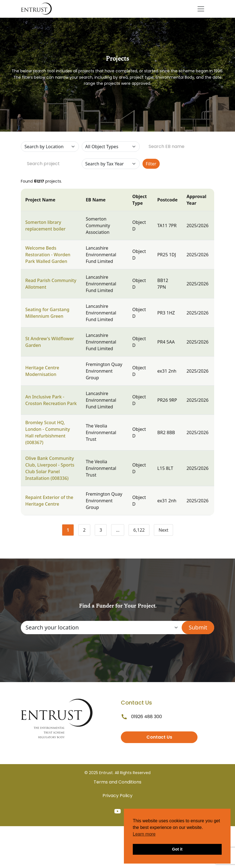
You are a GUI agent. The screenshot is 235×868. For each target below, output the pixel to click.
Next (163, 530)
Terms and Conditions (117, 782)
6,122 (141, 531)
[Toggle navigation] (201, 9)
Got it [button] (177, 849)
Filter (151, 164)
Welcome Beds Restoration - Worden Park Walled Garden (48, 255)
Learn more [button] (144, 834)
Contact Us (159, 737)
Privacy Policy (117, 796)
